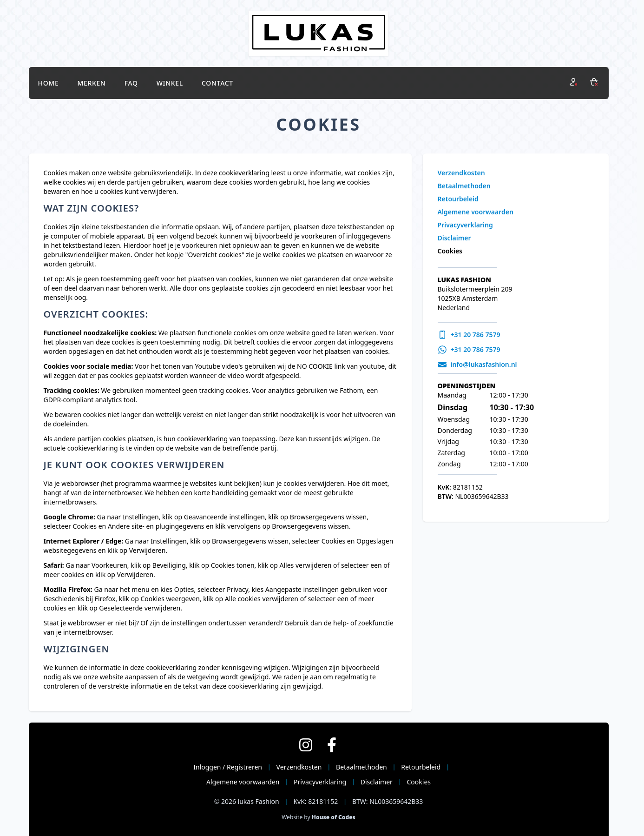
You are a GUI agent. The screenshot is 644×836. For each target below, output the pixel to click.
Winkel (170, 83)
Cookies (450, 251)
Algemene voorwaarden (476, 212)
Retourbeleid (458, 199)
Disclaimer (454, 238)
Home (49, 83)
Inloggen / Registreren (228, 767)
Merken (91, 83)
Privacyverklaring (465, 225)
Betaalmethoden (464, 186)
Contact (217, 83)
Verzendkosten (461, 173)
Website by (319, 817)
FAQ (131, 83)
